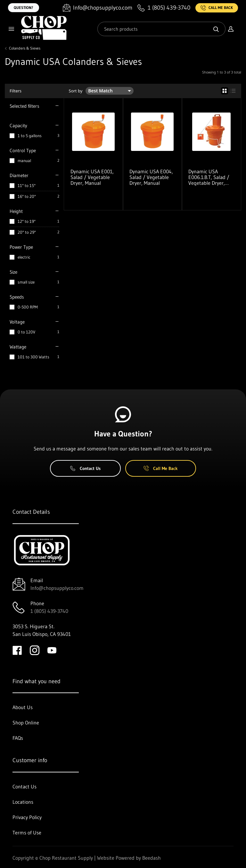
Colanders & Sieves (25, 48)
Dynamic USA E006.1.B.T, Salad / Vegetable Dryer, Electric (209, 177)
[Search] (161, 29)
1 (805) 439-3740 (49, 611)
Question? (24, 8)
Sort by (76, 91)
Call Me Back (217, 8)
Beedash (152, 858)
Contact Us (85, 468)
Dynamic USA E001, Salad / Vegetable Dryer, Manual (92, 177)
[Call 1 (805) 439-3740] (164, 8)
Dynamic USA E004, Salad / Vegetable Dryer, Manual (151, 177)
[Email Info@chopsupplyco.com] (98, 8)
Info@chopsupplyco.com (57, 588)
